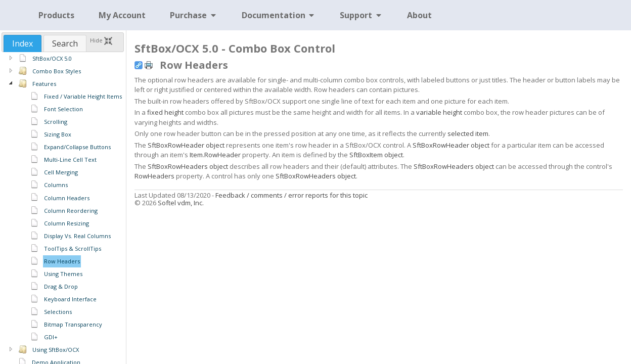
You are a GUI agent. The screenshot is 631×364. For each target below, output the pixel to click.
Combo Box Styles (57, 71)
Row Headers (62, 261)
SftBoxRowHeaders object (188, 166)
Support (361, 15)
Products (56, 15)
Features (44, 84)
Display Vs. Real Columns (77, 236)
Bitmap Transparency (73, 324)
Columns (56, 185)
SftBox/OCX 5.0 (52, 58)
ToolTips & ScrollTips (73, 248)
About (419, 15)
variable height (439, 112)
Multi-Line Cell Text (70, 160)
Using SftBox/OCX (56, 350)
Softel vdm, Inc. (181, 203)
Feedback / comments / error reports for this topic (291, 195)
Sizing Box (58, 134)
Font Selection (63, 109)
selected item (468, 133)
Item (196, 155)
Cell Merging (61, 172)
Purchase (194, 15)
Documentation (279, 15)
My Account (122, 15)
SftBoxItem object (376, 155)
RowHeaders (154, 176)
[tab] (22, 43)
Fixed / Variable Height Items (83, 96)
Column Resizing (66, 223)
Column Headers (67, 198)
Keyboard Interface (70, 299)
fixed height (165, 112)
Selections (58, 312)
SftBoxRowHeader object (186, 145)
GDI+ (51, 337)
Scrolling (56, 122)
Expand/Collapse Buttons (77, 147)
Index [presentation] (22, 43)
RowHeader (222, 155)
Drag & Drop (61, 286)
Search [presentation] (65, 43)
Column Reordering (71, 211)
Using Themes (63, 274)
